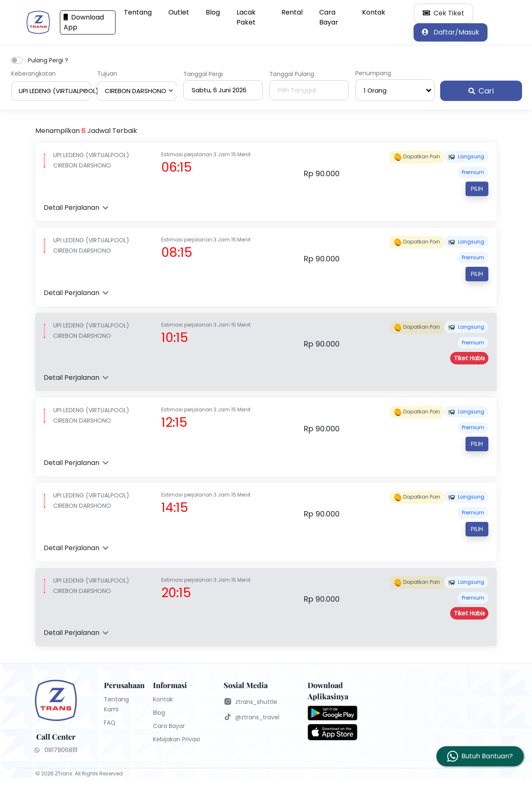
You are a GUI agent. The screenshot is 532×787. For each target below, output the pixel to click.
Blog (213, 12)
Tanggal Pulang (292, 74)
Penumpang (373, 73)
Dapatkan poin (417, 157)
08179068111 (56, 750)
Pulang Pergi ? (48, 60)
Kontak (374, 12)
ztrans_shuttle (256, 702)
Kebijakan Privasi (176, 739)
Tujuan (107, 74)
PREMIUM (473, 172)
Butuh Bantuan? (487, 756)
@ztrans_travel (257, 717)
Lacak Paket (246, 17)
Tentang (138, 12)
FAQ (110, 723)
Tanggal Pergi (203, 74)
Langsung (466, 156)
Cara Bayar (329, 17)
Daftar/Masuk (451, 32)
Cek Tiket (443, 13)
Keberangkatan (33, 74)
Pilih (477, 189)
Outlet (179, 12)
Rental (292, 12)
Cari (481, 91)
